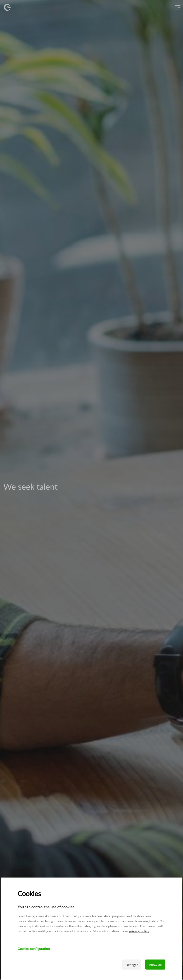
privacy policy (139, 931)
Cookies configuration (34, 949)
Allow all (155, 965)
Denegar (132, 965)
